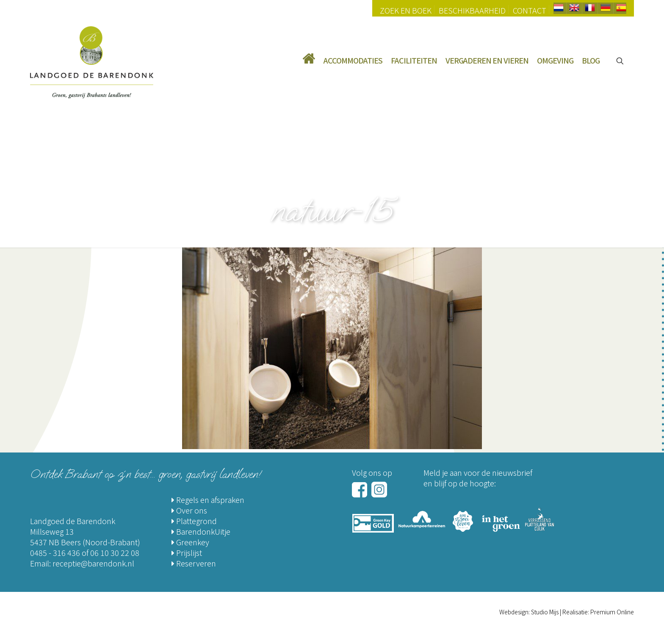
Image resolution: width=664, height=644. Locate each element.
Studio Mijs (545, 612)
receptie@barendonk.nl (93, 563)
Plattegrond (194, 521)
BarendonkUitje (201, 531)
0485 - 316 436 (55, 552)
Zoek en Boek (406, 10)
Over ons (189, 510)
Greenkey (190, 542)
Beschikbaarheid (472, 10)
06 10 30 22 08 (115, 552)
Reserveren (194, 563)
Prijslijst (187, 552)
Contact (530, 10)
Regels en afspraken (208, 500)
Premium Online (612, 612)
